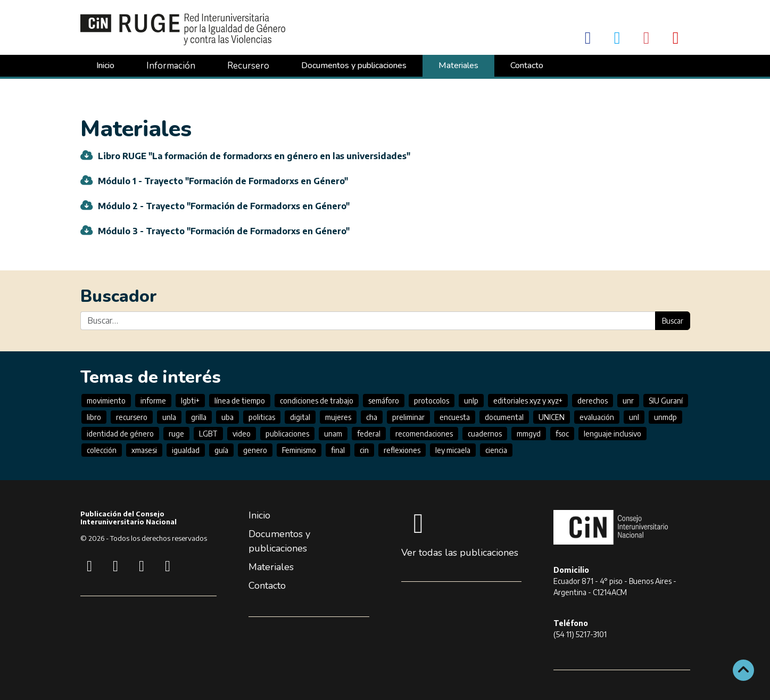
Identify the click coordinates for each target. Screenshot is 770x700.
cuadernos (485, 434)
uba (227, 417)
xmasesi (144, 450)
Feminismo (299, 450)
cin (364, 450)
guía (221, 450)
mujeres (338, 417)
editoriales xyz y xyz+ (528, 401)
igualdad (186, 450)
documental (504, 417)
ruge (176, 434)
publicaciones (287, 434)
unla (169, 417)
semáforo (384, 401)
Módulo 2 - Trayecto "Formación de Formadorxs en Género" (224, 206)
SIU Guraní (666, 401)
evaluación (597, 417)
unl (634, 417)
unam (333, 434)
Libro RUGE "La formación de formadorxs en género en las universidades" (254, 156)
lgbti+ (190, 401)
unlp (471, 401)
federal (369, 434)
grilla (199, 417)
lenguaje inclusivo (612, 434)
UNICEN (552, 417)
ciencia (496, 450)
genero (255, 450)
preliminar (408, 417)
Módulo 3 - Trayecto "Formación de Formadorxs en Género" (224, 231)
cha (372, 417)
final (338, 450)
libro (94, 417)
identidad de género (120, 434)
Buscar (673, 321)
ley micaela (453, 450)
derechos (593, 401)
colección (102, 450)
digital (300, 417)
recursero (132, 417)
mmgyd (529, 434)
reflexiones (402, 450)
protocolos (432, 401)
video (242, 434)
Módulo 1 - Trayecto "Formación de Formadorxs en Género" (223, 181)
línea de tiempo (240, 401)
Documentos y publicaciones (354, 65)
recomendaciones (424, 434)
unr (628, 401)
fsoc (562, 434)
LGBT (208, 434)
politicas (262, 417)
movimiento (106, 401)
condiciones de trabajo (317, 401)
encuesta (455, 417)
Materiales (458, 65)
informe (153, 401)
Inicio (105, 65)
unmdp (665, 417)
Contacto (527, 65)
